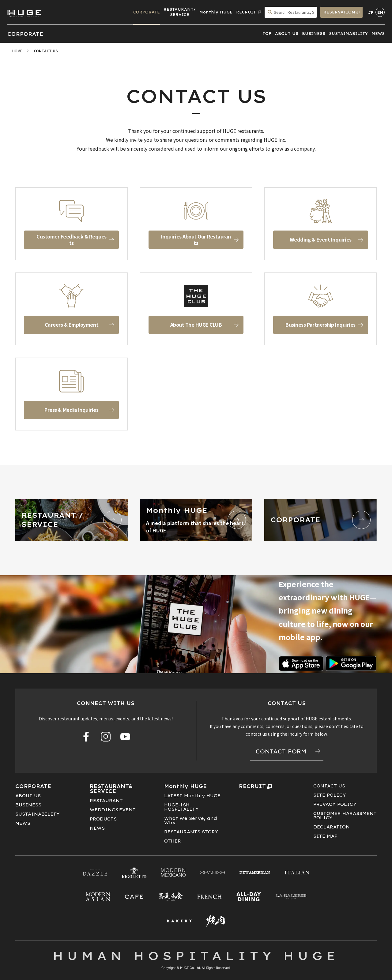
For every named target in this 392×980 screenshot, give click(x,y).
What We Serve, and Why (191, 820)
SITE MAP (325, 836)
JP (371, 12)
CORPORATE (147, 12)
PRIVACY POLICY (335, 804)
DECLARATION (332, 827)
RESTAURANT (106, 801)
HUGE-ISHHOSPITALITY (181, 807)
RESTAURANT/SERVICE (180, 12)
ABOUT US (287, 34)
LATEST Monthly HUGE (192, 796)
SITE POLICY (330, 795)
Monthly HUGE (216, 12)
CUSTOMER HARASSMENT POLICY (345, 816)
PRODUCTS (103, 819)
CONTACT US (329, 786)
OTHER (173, 841)
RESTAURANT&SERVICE (111, 789)
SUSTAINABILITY (348, 34)
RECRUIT (255, 786)
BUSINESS (314, 34)
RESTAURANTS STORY (191, 832)
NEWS (378, 34)
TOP (267, 34)
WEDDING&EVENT (113, 810)
